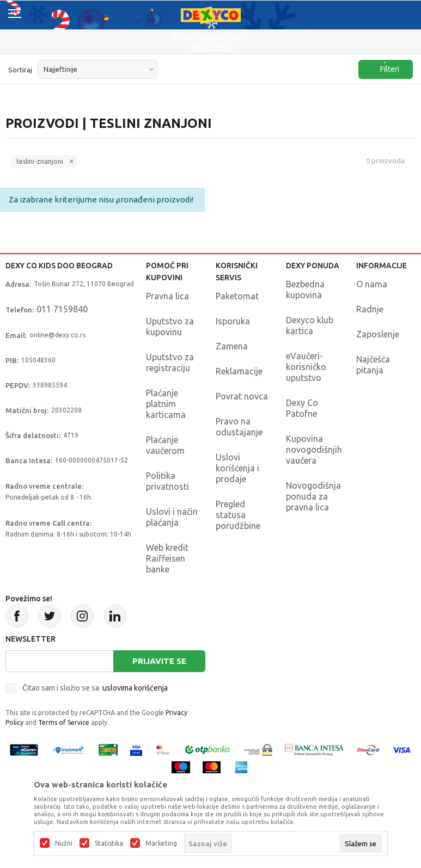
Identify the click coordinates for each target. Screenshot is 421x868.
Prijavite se (159, 661)
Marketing (161, 844)
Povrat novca (242, 396)
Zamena (232, 346)
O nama (372, 284)
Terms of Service (64, 722)
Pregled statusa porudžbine (238, 515)
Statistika (109, 844)
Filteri (384, 69)
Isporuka (233, 321)
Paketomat (237, 296)
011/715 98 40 (212, 47)
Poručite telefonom (211, 37)
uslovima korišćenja (135, 688)
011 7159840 (62, 309)
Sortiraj (20, 70)
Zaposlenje (378, 334)
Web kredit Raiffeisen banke (167, 558)
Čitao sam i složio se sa (95, 688)
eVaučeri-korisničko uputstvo (306, 367)
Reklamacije (239, 371)
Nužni (64, 844)
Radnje (370, 309)
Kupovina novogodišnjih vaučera (314, 450)
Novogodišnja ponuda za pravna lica (313, 496)
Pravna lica (167, 296)
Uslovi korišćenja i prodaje (237, 468)
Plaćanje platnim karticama (166, 404)
